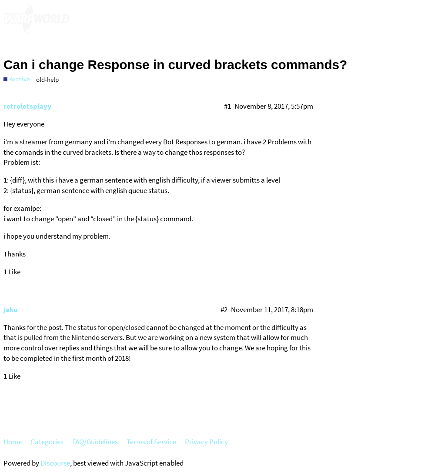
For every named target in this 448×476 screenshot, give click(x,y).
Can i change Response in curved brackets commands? (175, 65)
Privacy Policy (206, 442)
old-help (47, 79)
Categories (47, 442)
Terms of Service (151, 442)
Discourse (55, 463)
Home (13, 442)
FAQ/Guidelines (95, 442)
